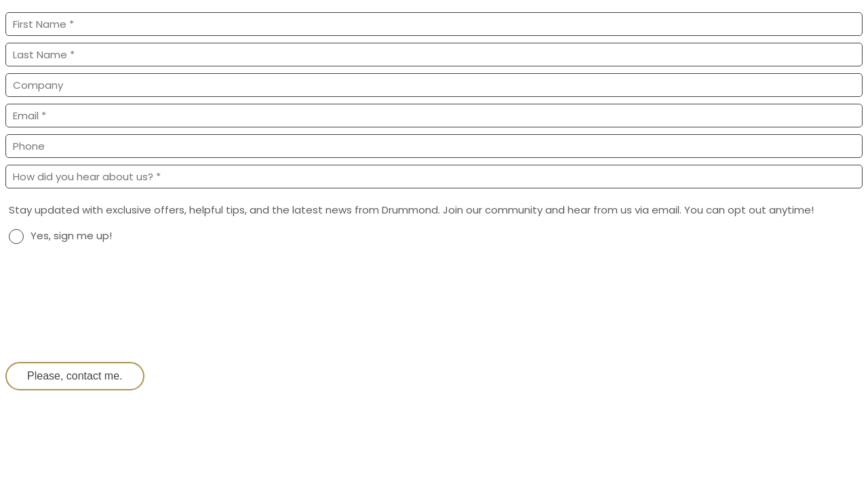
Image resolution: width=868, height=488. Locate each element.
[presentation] (108, 318)
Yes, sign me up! (71, 236)
